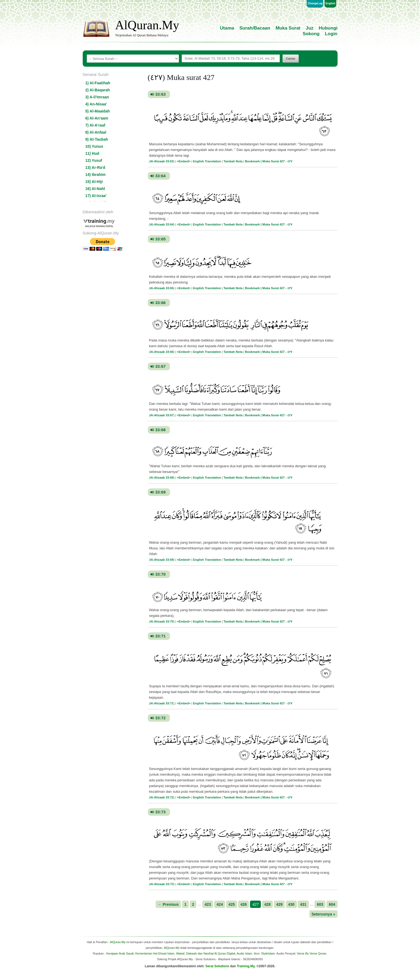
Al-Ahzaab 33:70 (162, 621)
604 (332, 904)
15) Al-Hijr (94, 182)
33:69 (161, 492)
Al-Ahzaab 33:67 (162, 415)
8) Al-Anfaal (96, 132)
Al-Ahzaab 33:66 (162, 352)
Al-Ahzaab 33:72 (162, 797)
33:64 (161, 176)
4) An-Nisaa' (96, 104)
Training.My (246, 966)
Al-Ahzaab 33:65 (162, 288)
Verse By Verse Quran (312, 953)
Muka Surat (288, 28)
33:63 (161, 94)
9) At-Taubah (97, 139)
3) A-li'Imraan (97, 97)
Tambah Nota (233, 161)
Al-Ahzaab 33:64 (162, 224)
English (330, 3)
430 (291, 904)
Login (331, 34)
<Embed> (184, 161)
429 (279, 904)
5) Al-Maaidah (98, 111)
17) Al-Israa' (96, 196)
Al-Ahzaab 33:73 (162, 884)
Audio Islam (244, 953)
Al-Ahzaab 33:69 (162, 560)
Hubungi (328, 28)
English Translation (207, 161)
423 (208, 904)
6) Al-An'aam (97, 118)
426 (244, 904)
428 (267, 904)
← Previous (168, 904)
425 (232, 904)
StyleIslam (268, 953)
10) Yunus (94, 146)
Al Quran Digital (225, 953)
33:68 (161, 430)
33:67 (161, 366)
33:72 (161, 718)
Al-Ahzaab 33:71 (162, 703)
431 (303, 904)
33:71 (161, 636)
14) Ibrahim (96, 175)
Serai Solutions (217, 966)
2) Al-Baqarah (98, 90)
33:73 (161, 812)
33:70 (161, 574)
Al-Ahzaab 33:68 (162, 478)
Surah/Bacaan (255, 28)
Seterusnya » (323, 914)
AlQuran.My (147, 25)
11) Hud (92, 153)
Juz (310, 28)
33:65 (161, 239)
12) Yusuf (94, 160)
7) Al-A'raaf (95, 125)
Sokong (311, 34)
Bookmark (253, 161)
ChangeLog (315, 3)
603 (320, 904)
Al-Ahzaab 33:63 (162, 161)
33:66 (161, 303)
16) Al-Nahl (95, 189)
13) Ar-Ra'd (95, 167)
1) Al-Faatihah (98, 83)
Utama (227, 28)
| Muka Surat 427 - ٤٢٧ (276, 161)
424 (220, 904)
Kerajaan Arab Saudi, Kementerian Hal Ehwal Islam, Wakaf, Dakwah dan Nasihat (160, 953)
